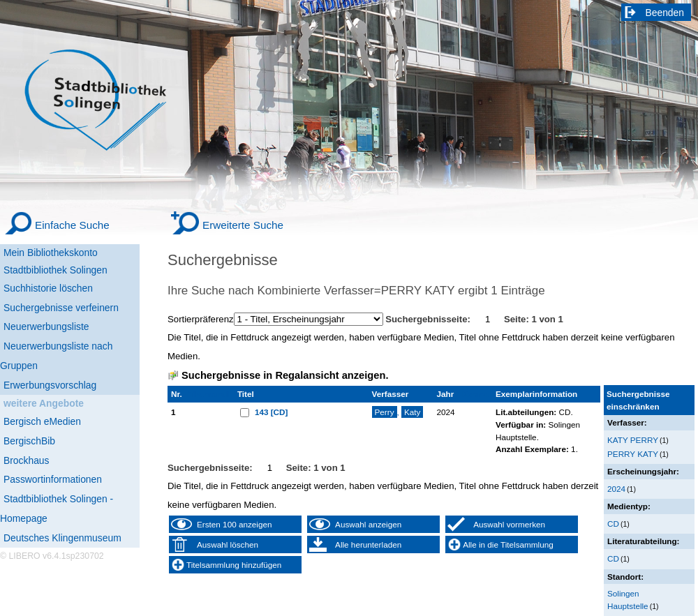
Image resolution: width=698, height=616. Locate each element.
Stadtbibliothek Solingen (55, 270)
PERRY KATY (633, 454)
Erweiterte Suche (243, 225)
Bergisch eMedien (42, 421)
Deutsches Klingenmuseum (62, 538)
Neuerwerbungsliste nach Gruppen (56, 356)
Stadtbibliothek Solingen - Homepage (57, 509)
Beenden (665, 13)
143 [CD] (272, 412)
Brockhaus (26, 460)
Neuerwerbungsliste (46, 326)
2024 (616, 489)
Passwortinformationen (53, 479)
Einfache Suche (72, 225)
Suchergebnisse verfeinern (61, 308)
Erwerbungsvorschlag (50, 385)
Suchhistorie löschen (48, 288)
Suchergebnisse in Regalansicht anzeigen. (285, 375)
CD (613, 524)
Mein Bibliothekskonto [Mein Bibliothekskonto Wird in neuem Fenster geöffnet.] (51, 253)
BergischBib (29, 441)
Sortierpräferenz (201, 319)
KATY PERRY (633, 440)
